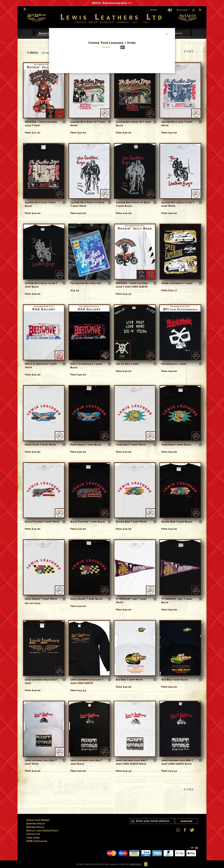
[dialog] (112, 434)
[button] (104, 48)
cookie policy (135, 864)
